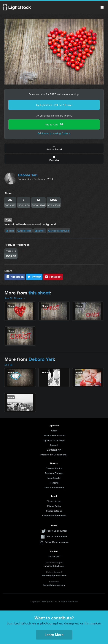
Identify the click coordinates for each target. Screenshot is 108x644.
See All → (10, 365)
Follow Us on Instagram (57, 542)
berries (40, 231)
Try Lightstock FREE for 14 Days (54, 105)
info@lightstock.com (54, 566)
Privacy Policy (54, 506)
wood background (59, 231)
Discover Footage (54, 473)
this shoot (39, 293)
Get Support (54, 556)
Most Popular (54, 478)
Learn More (54, 635)
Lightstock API (54, 450)
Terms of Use (54, 501)
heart (10, 231)
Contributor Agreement (54, 515)
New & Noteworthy (54, 488)
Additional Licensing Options (54, 133)
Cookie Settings (54, 511)
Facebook (15, 277)
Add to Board (54, 148)
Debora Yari (28, 175)
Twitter (34, 277)
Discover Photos (54, 468)
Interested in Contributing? (54, 455)
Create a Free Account (54, 435)
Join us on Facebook (57, 536)
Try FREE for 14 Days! (54, 440)
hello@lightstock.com (54, 585)
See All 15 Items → (15, 298)
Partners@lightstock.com (54, 575)
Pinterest (53, 277)
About (54, 431)
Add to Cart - (54, 124)
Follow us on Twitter (57, 531)
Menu (102, 7)
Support (54, 445)
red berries (24, 231)
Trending (54, 483)
